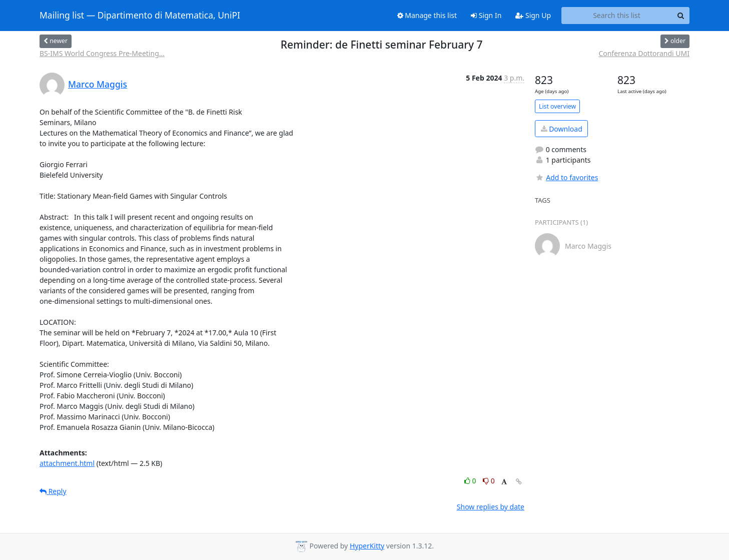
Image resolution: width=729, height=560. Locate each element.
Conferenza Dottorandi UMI (644, 53)
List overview (557, 106)
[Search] (680, 16)
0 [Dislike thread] (489, 481)
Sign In (486, 15)
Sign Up (533, 15)
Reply (53, 491)
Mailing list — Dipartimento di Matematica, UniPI (140, 16)
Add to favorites (566, 177)
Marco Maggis (98, 84)
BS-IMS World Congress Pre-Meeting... (102, 53)
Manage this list (427, 15)
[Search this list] (617, 16)
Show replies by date (491, 507)
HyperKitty (367, 546)
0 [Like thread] (471, 481)
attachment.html (67, 463)
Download (562, 129)
